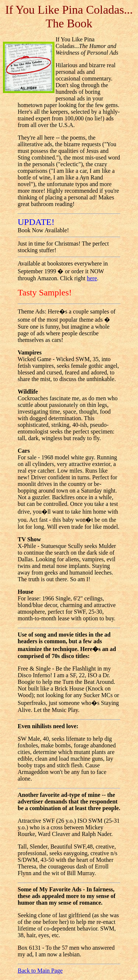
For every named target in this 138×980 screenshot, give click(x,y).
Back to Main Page (40, 971)
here (92, 278)
